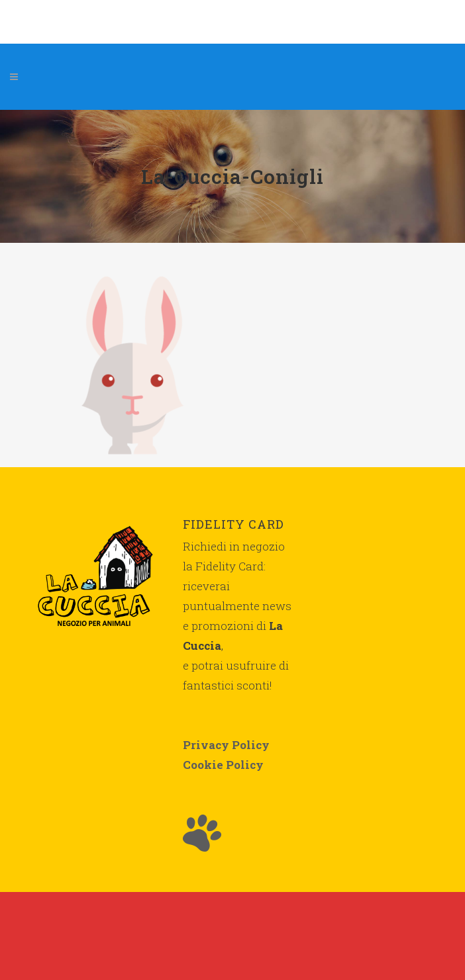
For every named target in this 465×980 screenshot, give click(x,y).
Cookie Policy (223, 765)
